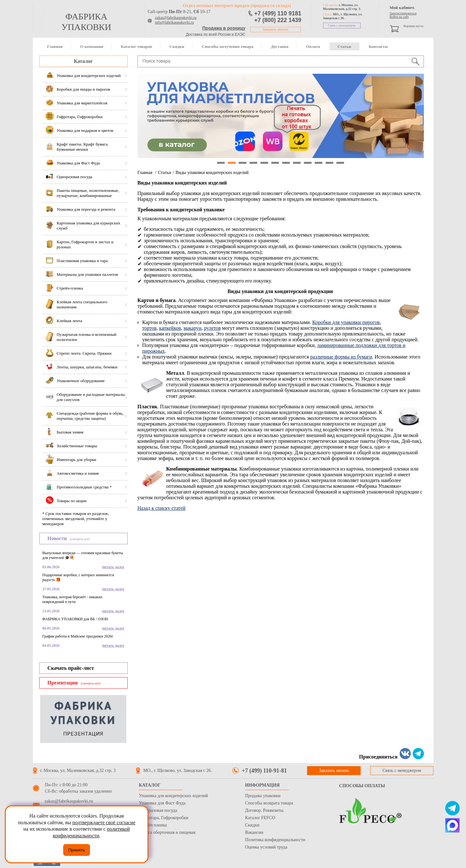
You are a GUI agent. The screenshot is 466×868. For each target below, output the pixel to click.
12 (340, 163)
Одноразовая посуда (158, 810)
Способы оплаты (362, 786)
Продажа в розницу (224, 28)
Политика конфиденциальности (275, 840)
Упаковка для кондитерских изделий (173, 796)
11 (329, 163)
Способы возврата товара (269, 803)
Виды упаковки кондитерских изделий (212, 173)
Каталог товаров (136, 46)
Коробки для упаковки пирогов (346, 322)
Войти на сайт (399, 17)
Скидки (177, 46)
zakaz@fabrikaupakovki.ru (176, 18)
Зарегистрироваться (403, 13)
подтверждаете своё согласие (104, 823)
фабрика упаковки (86, 22)
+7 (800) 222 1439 (278, 20)
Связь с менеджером (342, 25)
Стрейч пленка (153, 825)
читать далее (113, 567)
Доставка (279, 46)
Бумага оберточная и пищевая (167, 832)
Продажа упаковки (263, 796)
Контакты (378, 46)
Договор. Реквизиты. (265, 810)
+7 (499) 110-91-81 (264, 771)
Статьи (345, 46)
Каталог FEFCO (260, 818)
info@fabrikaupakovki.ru (175, 22)
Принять (77, 850)
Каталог (83, 61)
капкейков (170, 328)
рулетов (212, 328)
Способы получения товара (227, 46)
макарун (192, 328)
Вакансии (254, 832)
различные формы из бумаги (341, 357)
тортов (150, 328)
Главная (55, 46)
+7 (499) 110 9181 (278, 13)
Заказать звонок (276, 30)
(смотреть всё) (80, 539)
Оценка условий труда (266, 847)
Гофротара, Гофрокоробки (164, 818)
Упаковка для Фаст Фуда (162, 803)
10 (319, 163)
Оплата (313, 46)
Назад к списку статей (162, 508)
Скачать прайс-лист (71, 668)
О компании (92, 46)
